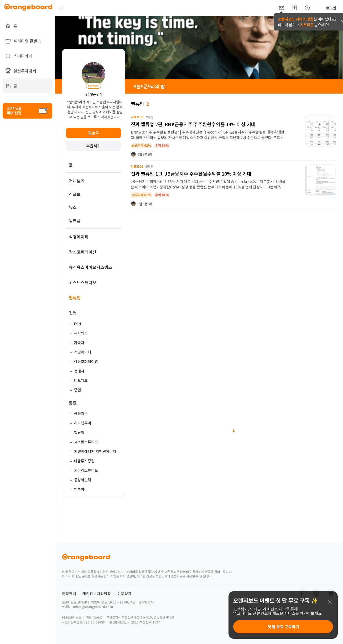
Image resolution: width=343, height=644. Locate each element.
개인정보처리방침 (97, 594)
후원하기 (93, 146)
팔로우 (93, 133)
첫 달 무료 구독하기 (283, 627)
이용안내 (69, 594)
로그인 (331, 8)
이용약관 (124, 594)
